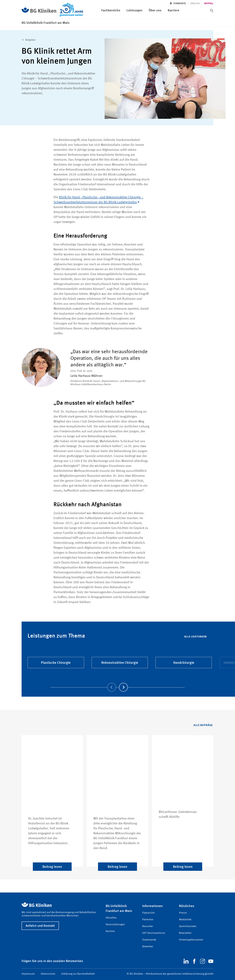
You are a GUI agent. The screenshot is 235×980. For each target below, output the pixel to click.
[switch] (212, 11)
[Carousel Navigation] (117, 683)
